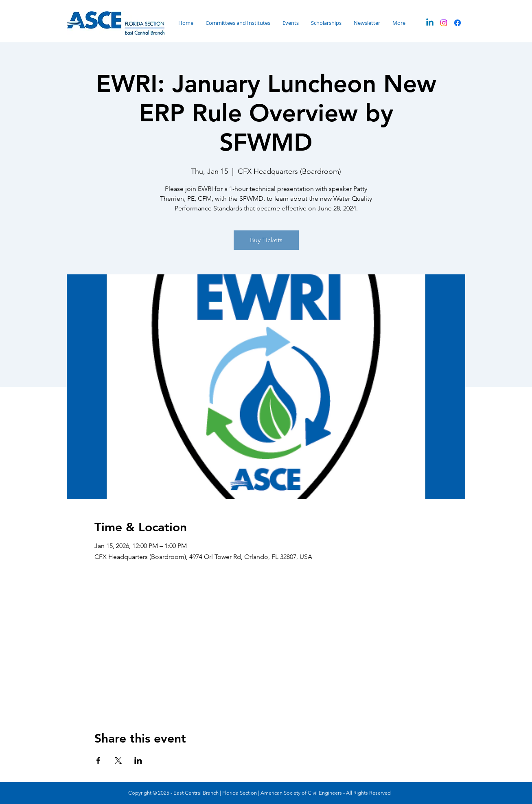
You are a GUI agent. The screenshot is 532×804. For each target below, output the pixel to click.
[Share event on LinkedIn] (138, 760)
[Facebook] (458, 23)
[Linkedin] (430, 23)
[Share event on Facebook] (98, 760)
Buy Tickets (266, 240)
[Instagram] (444, 23)
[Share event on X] (118, 760)
